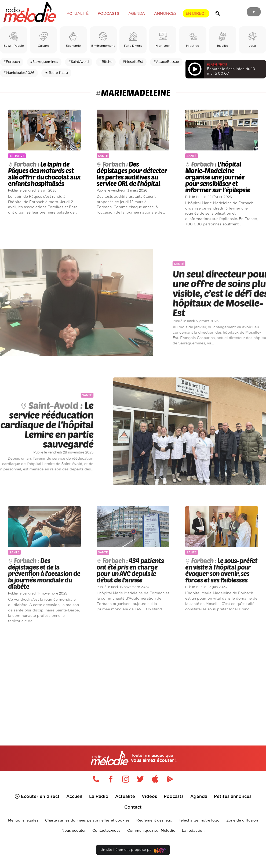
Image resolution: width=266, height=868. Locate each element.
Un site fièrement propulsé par (133, 851)
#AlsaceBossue (166, 62)
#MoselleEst (133, 62)
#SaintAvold (79, 62)
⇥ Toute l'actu (56, 73)
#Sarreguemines (44, 62)
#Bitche (106, 62)
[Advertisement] (133, 677)
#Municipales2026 (19, 73)
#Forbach (12, 62)
